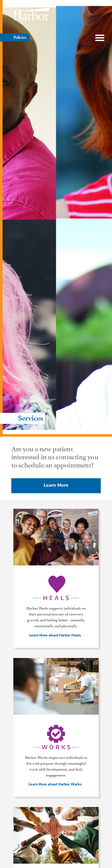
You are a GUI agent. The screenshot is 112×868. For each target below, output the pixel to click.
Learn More (56, 486)
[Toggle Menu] (100, 38)
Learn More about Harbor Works (56, 785)
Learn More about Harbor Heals (56, 636)
